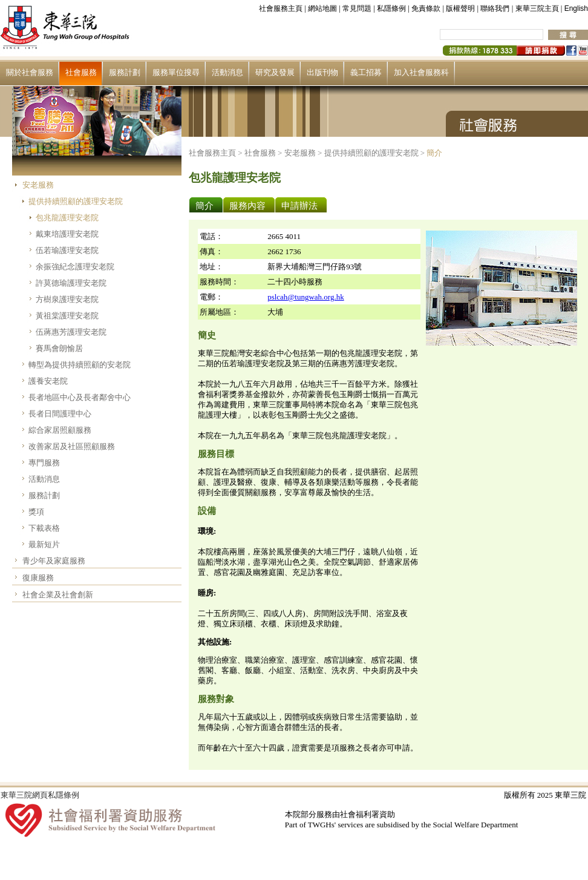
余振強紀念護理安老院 (75, 267)
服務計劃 (125, 72)
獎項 (36, 512)
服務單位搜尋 (176, 72)
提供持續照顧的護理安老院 (76, 201)
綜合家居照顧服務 (60, 430)
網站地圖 (322, 8)
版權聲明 (460, 8)
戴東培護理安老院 (67, 234)
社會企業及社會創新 (58, 595)
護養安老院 (48, 381)
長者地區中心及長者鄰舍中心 (80, 397)
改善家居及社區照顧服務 (72, 446)
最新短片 (44, 544)
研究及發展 (275, 72)
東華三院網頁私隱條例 (40, 795)
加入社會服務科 (421, 72)
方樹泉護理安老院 (67, 299)
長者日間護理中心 (60, 414)
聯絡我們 (495, 8)
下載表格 (44, 528)
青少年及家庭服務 (54, 561)
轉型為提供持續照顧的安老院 (80, 365)
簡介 (434, 153)
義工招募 (366, 72)
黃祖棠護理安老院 (67, 316)
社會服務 (81, 72)
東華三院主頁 (537, 8)
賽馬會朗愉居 (59, 348)
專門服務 (44, 463)
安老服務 (38, 185)
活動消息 (227, 72)
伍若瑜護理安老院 (67, 250)
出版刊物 (322, 72)
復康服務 (38, 578)
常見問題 (357, 8)
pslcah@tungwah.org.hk (306, 297)
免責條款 (426, 8)
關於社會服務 (30, 72)
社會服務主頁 (281, 8)
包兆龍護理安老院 (67, 218)
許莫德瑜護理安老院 (71, 283)
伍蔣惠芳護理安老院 (71, 332)
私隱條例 (391, 8)
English (576, 8)
